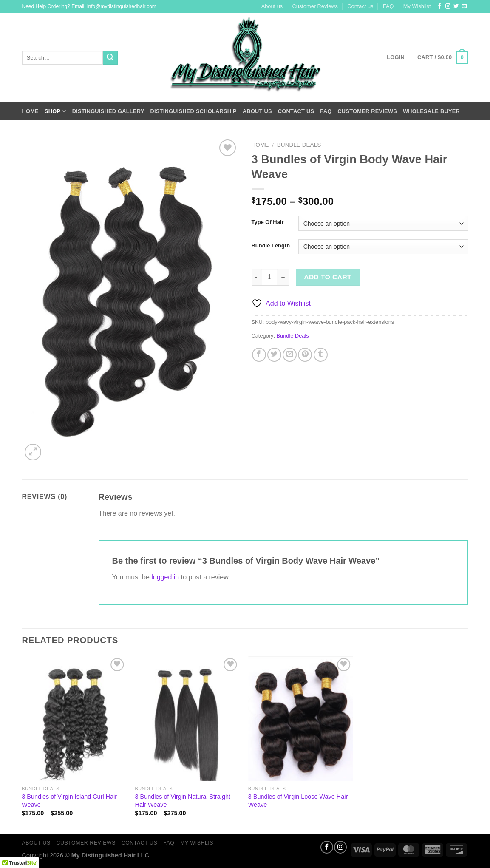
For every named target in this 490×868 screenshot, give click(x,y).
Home (30, 111)
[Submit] (110, 58)
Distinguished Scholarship (194, 111)
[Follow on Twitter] (456, 6)
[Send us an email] (464, 6)
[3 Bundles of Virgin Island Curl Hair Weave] (74, 719)
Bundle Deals (299, 145)
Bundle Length (271, 246)
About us (272, 6)
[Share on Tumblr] (321, 355)
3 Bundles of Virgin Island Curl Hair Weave (69, 801)
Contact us (360, 6)
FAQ (388, 6)
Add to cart (328, 277)
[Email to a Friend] (290, 355)
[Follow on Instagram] (448, 6)
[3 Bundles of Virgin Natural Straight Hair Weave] (188, 719)
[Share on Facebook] (259, 355)
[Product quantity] (269, 277)
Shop (55, 111)
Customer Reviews (315, 6)
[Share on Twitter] (274, 355)
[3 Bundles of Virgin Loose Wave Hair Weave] (301, 719)
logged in (165, 577)
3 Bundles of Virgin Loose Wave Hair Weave (298, 801)
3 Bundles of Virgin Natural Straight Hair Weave (183, 801)
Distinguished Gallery (108, 111)
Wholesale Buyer (431, 111)
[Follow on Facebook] (439, 6)
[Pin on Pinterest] (305, 355)
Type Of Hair (268, 222)
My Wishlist (417, 6)
